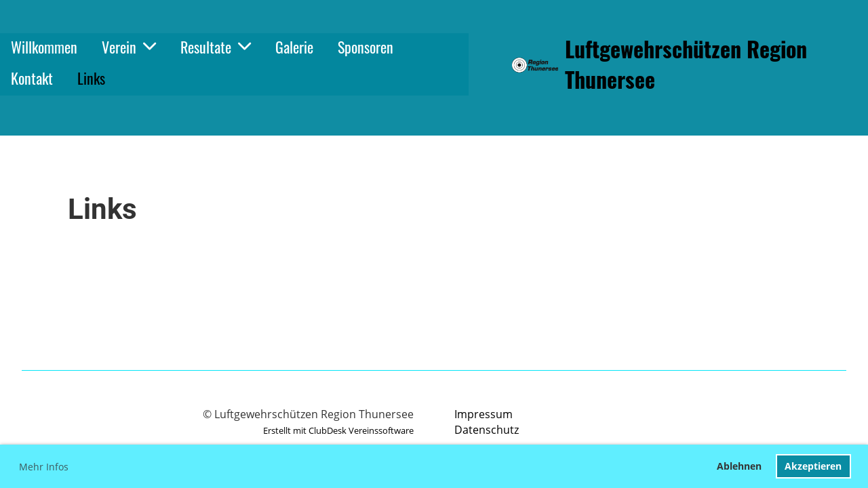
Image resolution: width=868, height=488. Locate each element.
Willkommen (44, 47)
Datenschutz (487, 430)
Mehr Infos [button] (44, 467)
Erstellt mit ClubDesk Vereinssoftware (338, 430)
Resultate (216, 47)
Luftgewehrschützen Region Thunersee (686, 64)
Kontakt (32, 78)
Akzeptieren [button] (813, 466)
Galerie (294, 47)
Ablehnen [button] (739, 466)
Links (91, 78)
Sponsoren (366, 47)
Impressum (484, 414)
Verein (129, 47)
